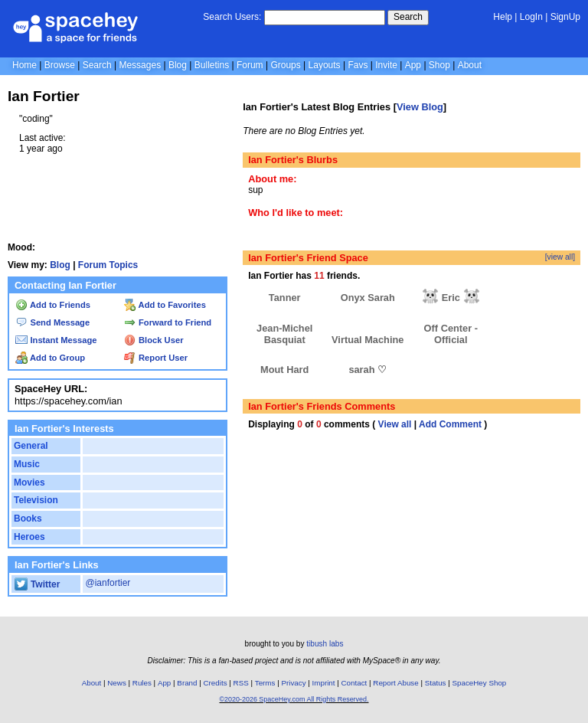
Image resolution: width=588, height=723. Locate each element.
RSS (241, 683)
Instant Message (56, 340)
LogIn (531, 17)
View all (395, 424)
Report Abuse (395, 683)
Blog (178, 65)
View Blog (420, 107)
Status (436, 683)
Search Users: (232, 17)
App (413, 65)
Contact (354, 683)
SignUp (565, 17)
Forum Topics (108, 265)
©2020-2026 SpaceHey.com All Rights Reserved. (294, 699)
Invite (386, 65)
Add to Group (50, 358)
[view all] (560, 257)
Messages (140, 65)
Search (408, 17)
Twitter (37, 584)
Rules (142, 683)
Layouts (325, 65)
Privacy (293, 683)
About (470, 65)
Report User (156, 358)
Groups (285, 65)
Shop (439, 65)
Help (503, 17)
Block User (154, 340)
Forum (250, 65)
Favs (358, 65)
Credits (216, 683)
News (117, 683)
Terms (265, 683)
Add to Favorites (165, 305)
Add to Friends (53, 305)
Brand (187, 683)
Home (24, 65)
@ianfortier (108, 583)
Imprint (324, 683)
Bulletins (212, 65)
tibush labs (325, 644)
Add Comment (450, 424)
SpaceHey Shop (480, 683)
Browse (60, 65)
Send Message (52, 322)
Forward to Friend (168, 322)
